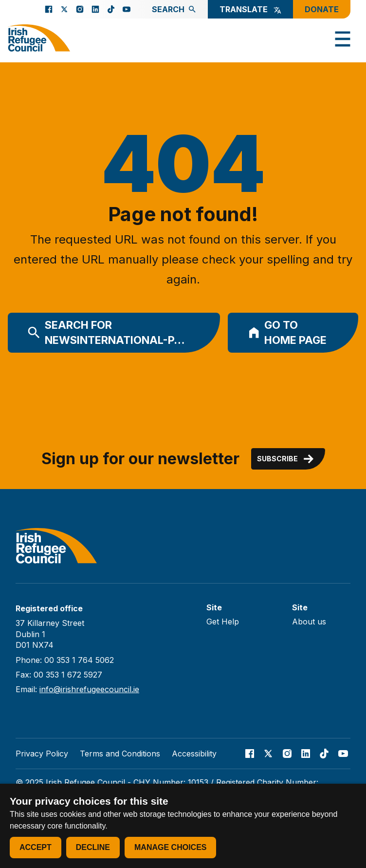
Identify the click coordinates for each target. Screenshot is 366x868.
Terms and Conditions (120, 754)
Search (174, 9)
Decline (93, 847)
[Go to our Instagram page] (80, 9)
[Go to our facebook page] (49, 9)
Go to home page (287, 332)
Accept (36, 847)
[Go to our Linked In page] (95, 9)
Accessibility (194, 754)
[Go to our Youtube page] (127, 9)
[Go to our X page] (64, 9)
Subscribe (286, 459)
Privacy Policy (42, 754)
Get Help (223, 622)
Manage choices (170, 847)
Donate (322, 9)
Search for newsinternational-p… (106, 332)
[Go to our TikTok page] (111, 9)
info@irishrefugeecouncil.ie (89, 689)
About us (309, 622)
